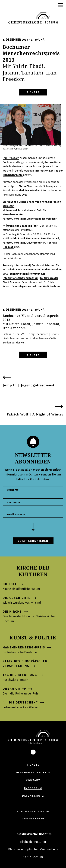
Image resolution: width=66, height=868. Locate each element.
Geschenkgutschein (33, 772)
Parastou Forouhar (14, 243)
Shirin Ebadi (26, 186)
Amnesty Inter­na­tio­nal (48, 162)
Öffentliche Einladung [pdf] (22, 226)
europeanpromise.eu (33, 811)
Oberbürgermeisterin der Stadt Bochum (36, 286)
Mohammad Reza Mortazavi (43, 238)
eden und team (19, 274)
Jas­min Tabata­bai (13, 190)
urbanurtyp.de (33, 818)
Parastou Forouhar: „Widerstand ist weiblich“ (30, 219)
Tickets (33, 92)
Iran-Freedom (11, 158)
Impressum (33, 788)
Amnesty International (16, 265)
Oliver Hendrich (36, 243)
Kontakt (33, 780)
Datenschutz (33, 796)
